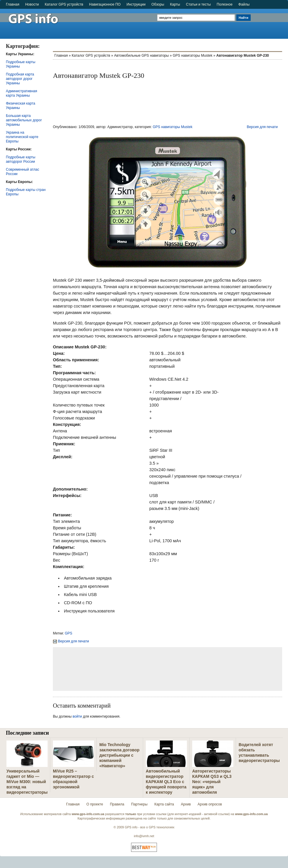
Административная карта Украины (21, 93)
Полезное (225, 4)
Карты (175, 4)
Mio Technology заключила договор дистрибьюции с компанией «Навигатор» (119, 755)
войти (77, 716)
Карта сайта (164, 804)
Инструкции (136, 4)
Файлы (244, 4)
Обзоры (158, 4)
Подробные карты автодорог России (21, 159)
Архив (186, 804)
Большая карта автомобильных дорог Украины (24, 120)
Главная (13, 4)
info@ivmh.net (144, 836)
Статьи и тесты (198, 4)
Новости (32, 4)
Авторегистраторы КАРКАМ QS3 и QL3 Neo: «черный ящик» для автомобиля (212, 782)
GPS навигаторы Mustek (193, 56)
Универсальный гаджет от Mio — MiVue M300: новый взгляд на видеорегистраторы (27, 782)
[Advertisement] (270, 21)
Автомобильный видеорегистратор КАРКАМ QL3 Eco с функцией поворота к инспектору (166, 782)
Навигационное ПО (105, 4)
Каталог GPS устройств (64, 4)
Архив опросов (210, 804)
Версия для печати (262, 127)
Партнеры (139, 804)
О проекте (95, 804)
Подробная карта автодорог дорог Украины (20, 79)
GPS (69, 633)
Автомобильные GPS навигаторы (141, 56)
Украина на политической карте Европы (22, 137)
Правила (117, 804)
